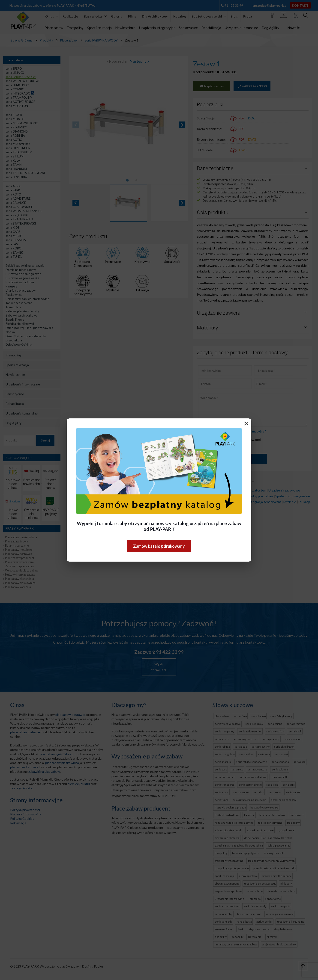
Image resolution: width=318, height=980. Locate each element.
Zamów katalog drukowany (159, 546)
